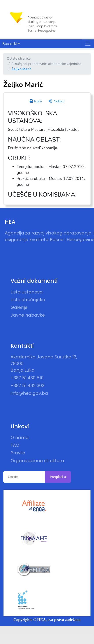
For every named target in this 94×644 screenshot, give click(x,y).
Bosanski (11, 44)
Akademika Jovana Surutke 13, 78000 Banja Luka (44, 364)
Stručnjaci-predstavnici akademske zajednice (46, 64)
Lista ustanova (27, 292)
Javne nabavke (28, 315)
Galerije (19, 307)
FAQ (15, 445)
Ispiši (36, 101)
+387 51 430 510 (27, 378)
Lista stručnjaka (28, 300)
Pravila (18, 453)
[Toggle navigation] (88, 44)
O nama (20, 437)
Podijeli (57, 101)
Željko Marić (21, 69)
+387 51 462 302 (27, 386)
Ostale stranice (19, 59)
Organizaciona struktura (37, 461)
